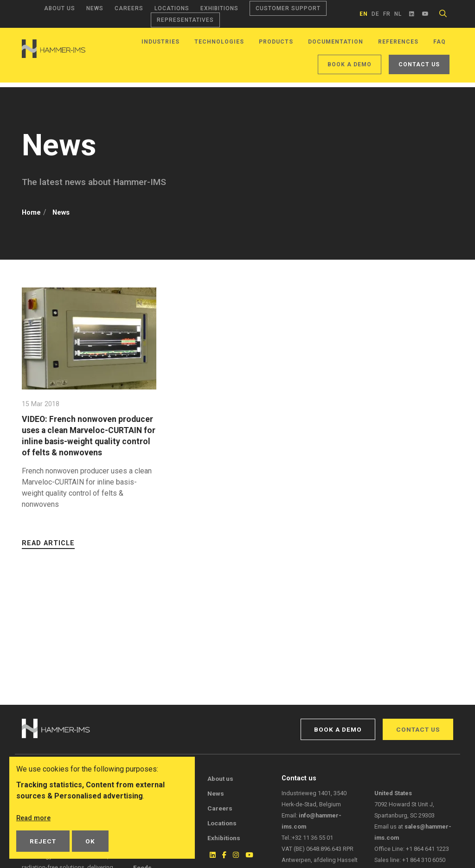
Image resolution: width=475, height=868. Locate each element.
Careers (129, 8)
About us (60, 8)
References (398, 42)
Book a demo (350, 64)
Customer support (288, 8)
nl (398, 14)
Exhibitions (219, 8)
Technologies (219, 42)
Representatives (185, 20)
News (95, 8)
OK (90, 841)
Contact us (419, 64)
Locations (172, 8)
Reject (43, 841)
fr (387, 14)
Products (276, 42)
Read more (35, 818)
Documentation (336, 42)
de (376, 14)
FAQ (440, 42)
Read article (48, 554)
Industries (160, 42)
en (364, 14)
